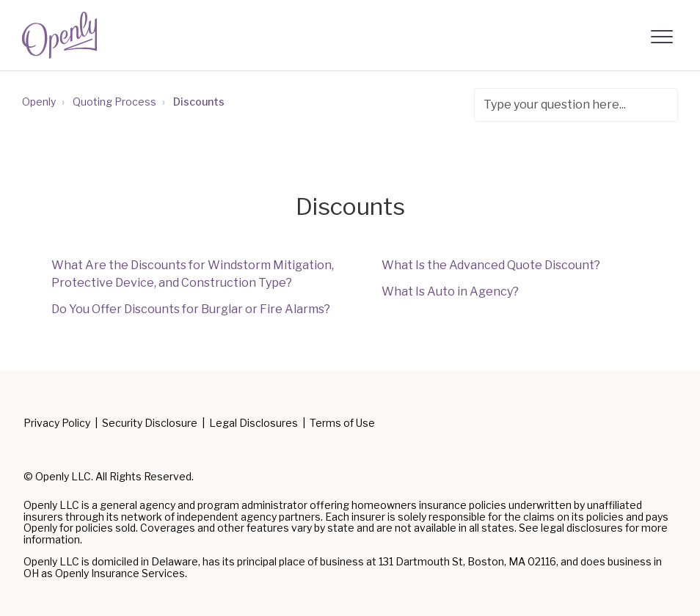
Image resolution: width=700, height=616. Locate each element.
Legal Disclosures (254, 423)
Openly (39, 102)
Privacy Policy (57, 423)
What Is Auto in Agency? (450, 291)
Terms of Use (342, 423)
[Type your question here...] (576, 105)
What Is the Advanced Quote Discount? (491, 265)
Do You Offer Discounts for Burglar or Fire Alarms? (191, 309)
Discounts (199, 102)
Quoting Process (114, 102)
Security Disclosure (150, 423)
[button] (661, 37)
